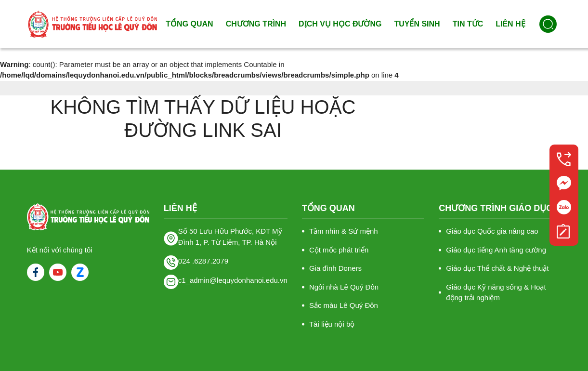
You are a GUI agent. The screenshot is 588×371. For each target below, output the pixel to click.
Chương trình (256, 24)
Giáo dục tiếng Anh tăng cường (496, 250)
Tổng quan (189, 24)
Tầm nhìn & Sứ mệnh (344, 231)
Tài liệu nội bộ (332, 324)
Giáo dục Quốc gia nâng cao (492, 231)
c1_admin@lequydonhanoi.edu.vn (233, 280)
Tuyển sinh (417, 24)
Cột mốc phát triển (339, 250)
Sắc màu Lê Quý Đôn (344, 305)
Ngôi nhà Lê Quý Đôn (344, 287)
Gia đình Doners (335, 268)
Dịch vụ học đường (340, 24)
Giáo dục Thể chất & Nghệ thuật (497, 268)
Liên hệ (510, 24)
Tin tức (468, 24)
